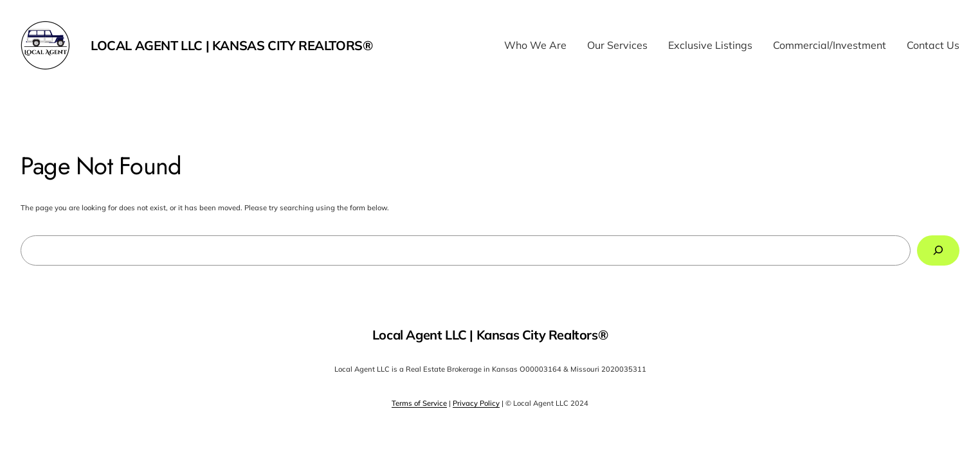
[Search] (938, 250)
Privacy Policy (476, 403)
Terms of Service (419, 403)
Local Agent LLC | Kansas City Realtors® (231, 45)
